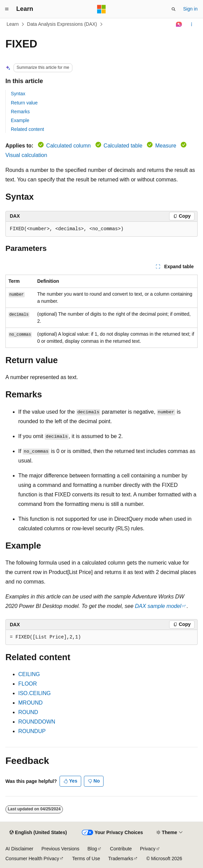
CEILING (29, 674)
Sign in (190, 9)
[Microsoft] (101, 9)
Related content (27, 129)
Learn (13, 24)
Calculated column (69, 146)
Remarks (20, 112)
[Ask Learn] (179, 24)
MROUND (30, 703)
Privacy (148, 849)
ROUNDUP (32, 731)
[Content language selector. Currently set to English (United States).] (38, 833)
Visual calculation (26, 155)
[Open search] (174, 9)
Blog (92, 849)
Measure (166, 146)
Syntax (18, 94)
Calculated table (123, 146)
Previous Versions (60, 849)
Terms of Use (86, 859)
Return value (24, 103)
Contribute (121, 849)
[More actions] (192, 24)
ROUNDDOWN (37, 722)
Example (20, 120)
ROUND (28, 712)
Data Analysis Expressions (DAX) (62, 24)
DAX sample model (158, 606)
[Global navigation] (7, 9)
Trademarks (121, 859)
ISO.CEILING (35, 693)
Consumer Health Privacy (32, 859)
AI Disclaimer (19, 849)
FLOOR (28, 684)
